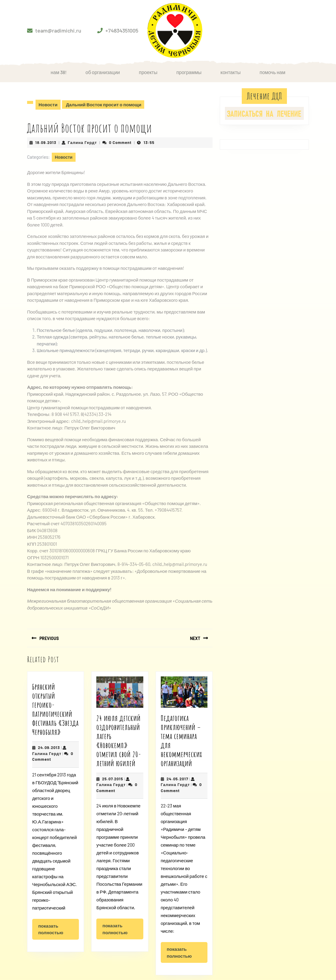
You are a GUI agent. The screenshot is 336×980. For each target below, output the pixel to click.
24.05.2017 (177, 779)
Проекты (148, 72)
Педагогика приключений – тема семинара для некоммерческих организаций (181, 741)
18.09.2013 (46, 142)
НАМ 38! (59, 72)
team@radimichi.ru (58, 30)
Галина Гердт (82, 142)
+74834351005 (122, 30)
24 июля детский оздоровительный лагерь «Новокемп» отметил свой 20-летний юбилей (119, 741)
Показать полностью (59, 931)
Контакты (230, 72)
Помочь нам (272, 72)
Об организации (103, 72)
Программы (189, 72)
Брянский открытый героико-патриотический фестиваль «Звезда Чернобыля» (55, 709)
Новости (48, 105)
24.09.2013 (49, 747)
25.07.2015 (113, 779)
